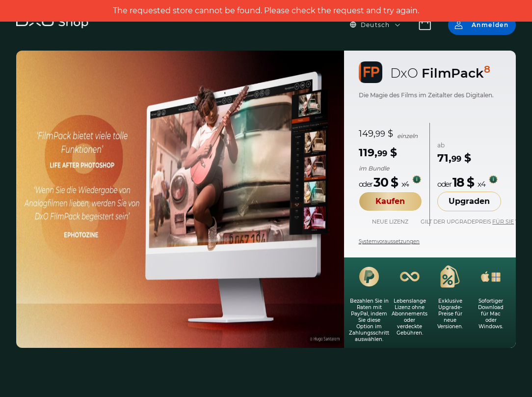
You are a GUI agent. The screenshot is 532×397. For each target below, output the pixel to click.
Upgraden (469, 201)
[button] (381, 25)
